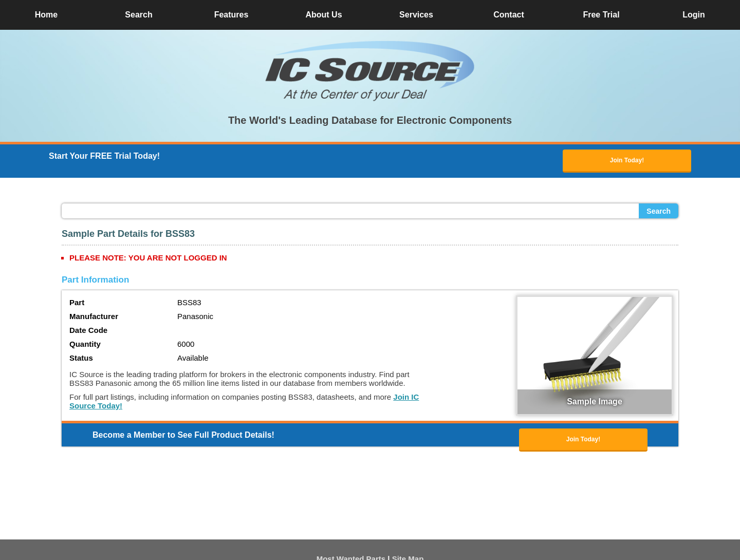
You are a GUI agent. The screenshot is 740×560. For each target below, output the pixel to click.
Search (659, 211)
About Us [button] (323, 15)
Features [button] (232, 15)
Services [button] (416, 15)
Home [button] (46, 15)
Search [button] (138, 15)
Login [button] (694, 15)
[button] (370, 71)
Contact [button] (509, 15)
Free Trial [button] (601, 15)
